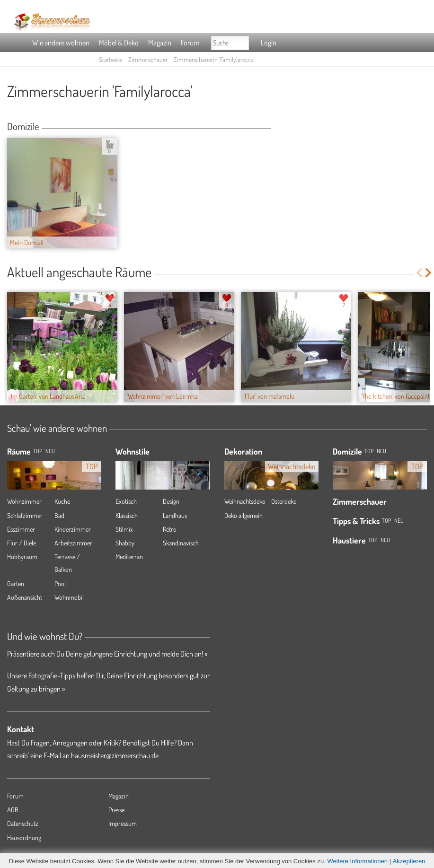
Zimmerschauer (148, 59)
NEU (50, 451)
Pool (60, 583)
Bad (59, 515)
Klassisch (127, 515)
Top (369, 451)
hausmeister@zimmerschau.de (115, 755)
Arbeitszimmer (73, 543)
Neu (381, 451)
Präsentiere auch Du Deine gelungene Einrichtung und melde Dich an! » (107, 654)
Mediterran (129, 557)
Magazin (160, 43)
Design (171, 501)
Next (429, 273)
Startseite (111, 59)
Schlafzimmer (25, 515)
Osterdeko (284, 501)
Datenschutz (23, 823)
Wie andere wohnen (61, 43)
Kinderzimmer (73, 529)
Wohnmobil (69, 597)
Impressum (123, 823)
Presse (116, 810)
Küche (62, 501)
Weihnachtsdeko (245, 501)
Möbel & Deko (119, 43)
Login (269, 43)
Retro (170, 529)
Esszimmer (21, 529)
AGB (13, 810)
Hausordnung (24, 837)
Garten (16, 583)
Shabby (125, 543)
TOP (38, 451)
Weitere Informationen (357, 861)
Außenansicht (25, 597)
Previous (419, 273)
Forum (190, 43)
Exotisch (126, 501)
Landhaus (175, 515)
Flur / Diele (22, 543)
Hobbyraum (22, 557)
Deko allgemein (244, 515)
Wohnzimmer (24, 501)
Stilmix (124, 529)
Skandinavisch (181, 543)
